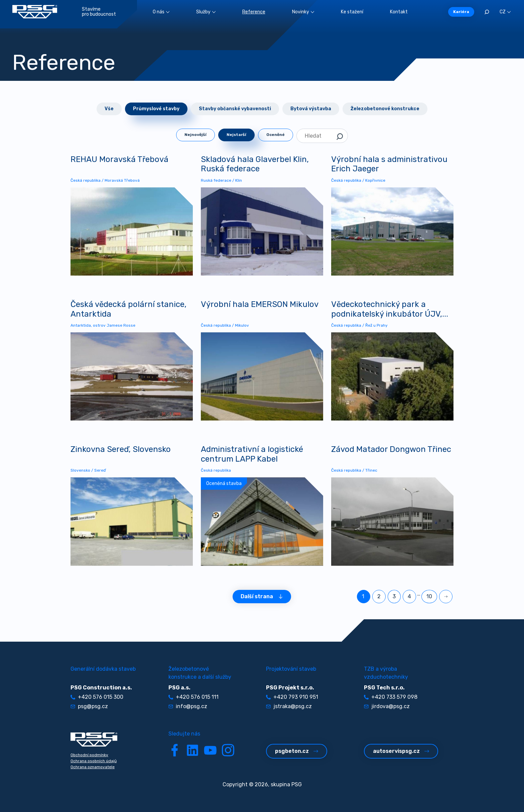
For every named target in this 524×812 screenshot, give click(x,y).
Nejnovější (195, 135)
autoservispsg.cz (401, 751)
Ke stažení (352, 12)
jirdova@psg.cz (387, 706)
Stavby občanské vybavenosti (235, 109)
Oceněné (276, 135)
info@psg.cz (188, 706)
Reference (254, 12)
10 (429, 596)
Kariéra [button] (461, 12)
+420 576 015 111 (193, 697)
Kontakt (399, 12)
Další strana (262, 596)
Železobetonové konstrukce (385, 109)
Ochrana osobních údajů (94, 761)
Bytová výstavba (311, 109)
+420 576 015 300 (97, 697)
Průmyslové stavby (156, 109)
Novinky (303, 12)
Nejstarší (236, 135)
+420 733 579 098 (391, 697)
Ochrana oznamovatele (93, 767)
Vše (109, 109)
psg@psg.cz (89, 706)
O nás (161, 12)
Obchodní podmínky (89, 755)
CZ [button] (505, 12)
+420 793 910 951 (292, 697)
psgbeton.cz (297, 751)
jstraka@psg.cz (289, 706)
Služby (206, 12)
